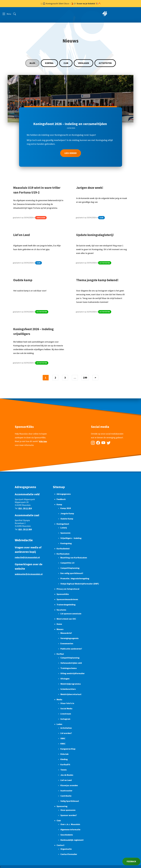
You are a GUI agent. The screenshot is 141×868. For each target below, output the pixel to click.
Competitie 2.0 (67, 563)
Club (66, 63)
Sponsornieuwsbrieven (67, 599)
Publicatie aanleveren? (71, 649)
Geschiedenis (67, 835)
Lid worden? (66, 733)
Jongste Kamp (67, 513)
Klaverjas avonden (69, 785)
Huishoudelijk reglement (72, 840)
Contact (60, 845)
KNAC (63, 744)
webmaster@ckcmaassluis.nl (29, 574)
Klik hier (43, 446)
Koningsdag (66, 543)
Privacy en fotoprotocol (68, 589)
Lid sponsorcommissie (71, 614)
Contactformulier (69, 854)
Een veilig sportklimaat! (72, 573)
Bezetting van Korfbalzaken (74, 558)
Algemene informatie (70, 830)
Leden (59, 724)
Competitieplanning (70, 568)
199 (85, 378)
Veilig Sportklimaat (70, 801)
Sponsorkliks (63, 594)
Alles (32, 63)
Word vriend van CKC (66, 619)
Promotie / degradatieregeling (75, 579)
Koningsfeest (63, 524)
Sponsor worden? (69, 815)
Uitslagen (65, 679)
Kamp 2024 (66, 508)
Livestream (66, 714)
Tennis (64, 770)
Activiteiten (105, 63)
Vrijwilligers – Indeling (71, 538)
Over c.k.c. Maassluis (70, 824)
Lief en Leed (66, 780)
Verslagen (83, 63)
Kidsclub (64, 754)
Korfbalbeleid (63, 549)
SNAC (63, 738)
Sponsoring (62, 806)
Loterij (64, 528)
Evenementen (67, 644)
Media (59, 700)
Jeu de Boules (67, 775)
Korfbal (49, 63)
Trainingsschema (69, 668)
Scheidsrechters (68, 689)
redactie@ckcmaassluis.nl (27, 557)
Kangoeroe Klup (68, 749)
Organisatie (66, 849)
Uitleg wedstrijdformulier (73, 673)
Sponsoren (65, 533)
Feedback (61, 499)
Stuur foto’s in (67, 703)
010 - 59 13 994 (25, 529)
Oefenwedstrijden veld (71, 663)
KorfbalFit (65, 765)
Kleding (64, 759)
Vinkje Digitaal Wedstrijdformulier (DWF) (80, 584)
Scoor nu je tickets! (86, 4)
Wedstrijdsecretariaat (71, 694)
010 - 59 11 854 (25, 508)
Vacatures (61, 610)
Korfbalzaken (63, 554)
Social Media (66, 709)
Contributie (66, 796)
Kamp (59, 504)
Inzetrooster (66, 791)
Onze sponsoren (68, 810)
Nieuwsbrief (66, 633)
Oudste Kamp (67, 519)
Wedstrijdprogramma (71, 684)
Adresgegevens (64, 494)
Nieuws (60, 629)
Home (59, 624)
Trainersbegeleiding (66, 605)
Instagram (65, 719)
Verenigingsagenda (69, 638)
